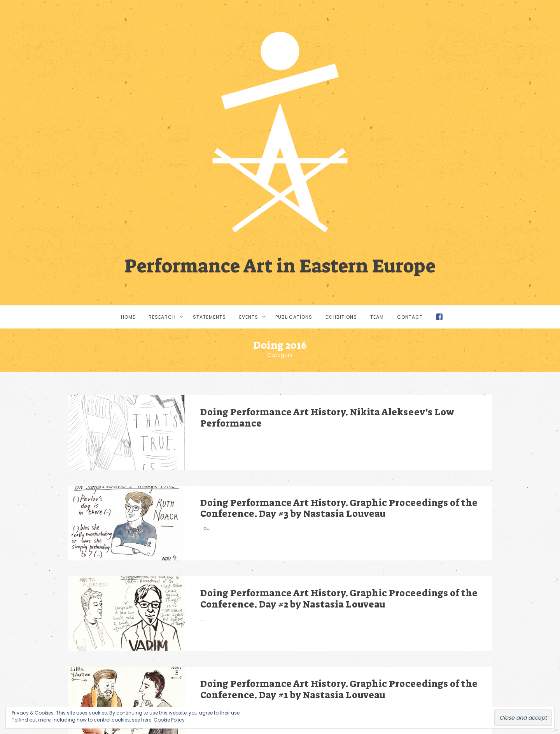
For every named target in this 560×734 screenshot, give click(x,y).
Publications (294, 317)
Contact (410, 317)
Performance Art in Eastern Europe (280, 265)
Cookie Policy (169, 720)
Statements (209, 317)
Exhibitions (341, 317)
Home (128, 317)
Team (377, 317)
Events (249, 317)
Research (162, 317)
